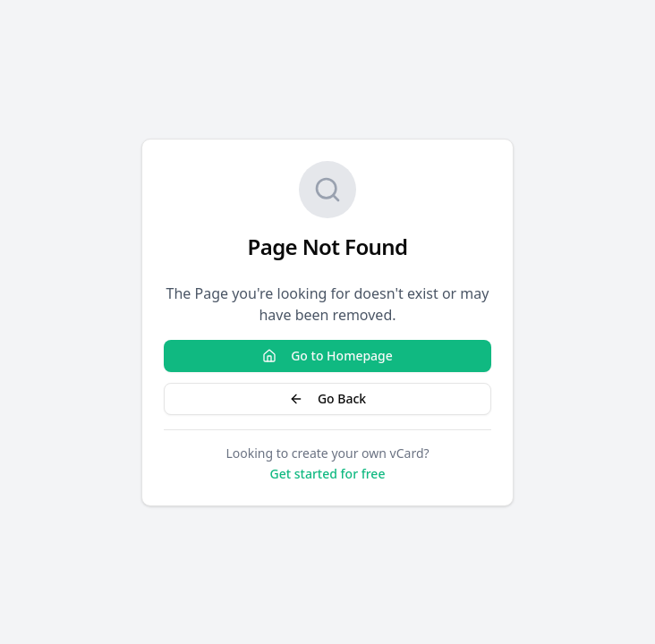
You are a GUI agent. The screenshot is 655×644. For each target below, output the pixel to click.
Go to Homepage (327, 356)
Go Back (327, 398)
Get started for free (328, 474)
